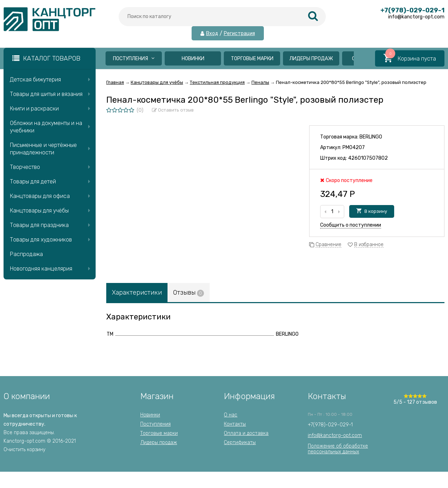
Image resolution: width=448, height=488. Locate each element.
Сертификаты (240, 442)
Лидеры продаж (311, 59)
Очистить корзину (24, 450)
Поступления (134, 59)
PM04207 (354, 147)
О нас (231, 415)
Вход (212, 34)
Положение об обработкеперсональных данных (338, 449)
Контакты (235, 424)
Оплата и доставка (246, 433)
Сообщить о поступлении (351, 225)
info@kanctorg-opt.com (335, 435)
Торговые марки (252, 59)
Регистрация (239, 34)
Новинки (193, 59)
